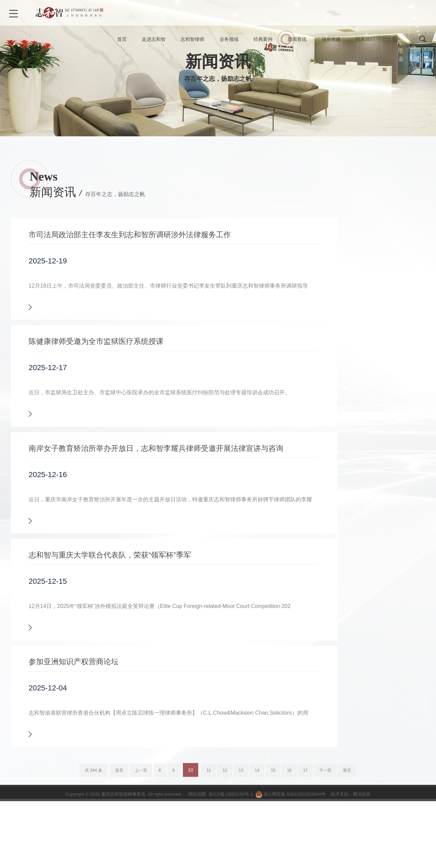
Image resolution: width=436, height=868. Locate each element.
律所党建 (331, 41)
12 (225, 848)
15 (273, 848)
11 (209, 848)
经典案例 (263, 41)
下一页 (325, 848)
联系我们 (365, 41)
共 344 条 (94, 848)
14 (257, 848)
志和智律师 (192, 41)
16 (289, 848)
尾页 (347, 848)
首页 (122, 41)
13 (241, 848)
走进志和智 (154, 41)
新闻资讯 (297, 41)
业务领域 (229, 41)
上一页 (141, 848)
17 (305, 848)
